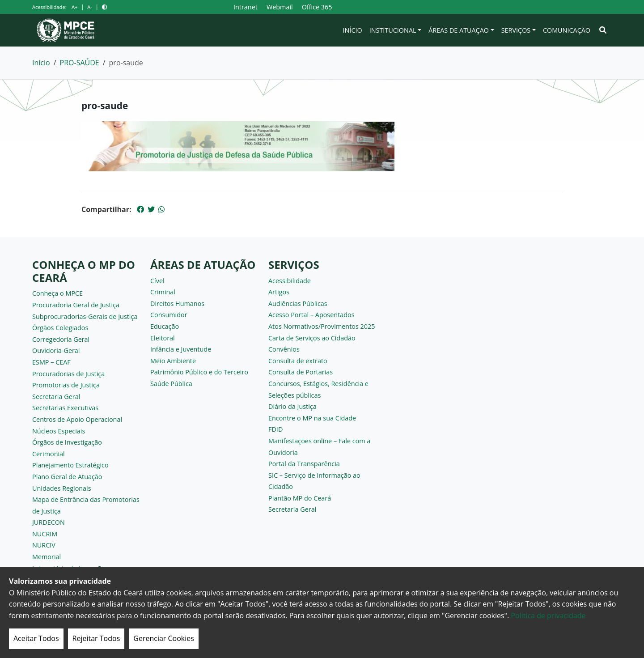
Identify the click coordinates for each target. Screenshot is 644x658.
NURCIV (44, 545)
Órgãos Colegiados (60, 328)
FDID (275, 429)
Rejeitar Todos (96, 638)
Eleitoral (163, 338)
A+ (74, 7)
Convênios (284, 349)
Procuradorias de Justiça (68, 374)
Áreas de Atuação (459, 30)
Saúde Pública (171, 384)
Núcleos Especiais (59, 431)
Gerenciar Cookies (164, 638)
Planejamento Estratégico (70, 465)
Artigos (279, 292)
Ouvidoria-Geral (56, 350)
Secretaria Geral (56, 397)
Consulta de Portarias (301, 372)
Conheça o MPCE (57, 293)
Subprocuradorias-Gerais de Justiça (85, 316)
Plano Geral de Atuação (67, 477)
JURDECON (49, 522)
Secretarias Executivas (65, 408)
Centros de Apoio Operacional (77, 419)
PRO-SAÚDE (80, 63)
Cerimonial (49, 454)
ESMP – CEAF (51, 362)
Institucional (393, 30)
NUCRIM (45, 534)
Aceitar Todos (36, 638)
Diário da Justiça (292, 406)
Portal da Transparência (304, 464)
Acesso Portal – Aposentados (311, 315)
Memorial (47, 557)
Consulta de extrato (298, 361)
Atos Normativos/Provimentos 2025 (322, 326)
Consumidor (169, 315)
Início (353, 30)
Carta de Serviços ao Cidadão (312, 338)
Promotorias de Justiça (66, 385)
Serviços (516, 30)
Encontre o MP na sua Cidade (312, 418)
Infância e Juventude (181, 349)
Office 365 (317, 7)
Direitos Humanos (177, 304)
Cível (157, 281)
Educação (165, 326)
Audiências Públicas (298, 304)
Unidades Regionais (62, 488)
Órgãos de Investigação (67, 442)
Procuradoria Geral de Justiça (76, 305)
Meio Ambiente (173, 361)
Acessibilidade (290, 281)
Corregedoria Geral (61, 339)
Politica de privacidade (548, 616)
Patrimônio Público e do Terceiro (199, 372)
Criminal (163, 292)
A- (90, 7)
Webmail (280, 7)
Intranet (246, 7)
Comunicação (567, 30)
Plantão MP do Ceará (300, 498)
